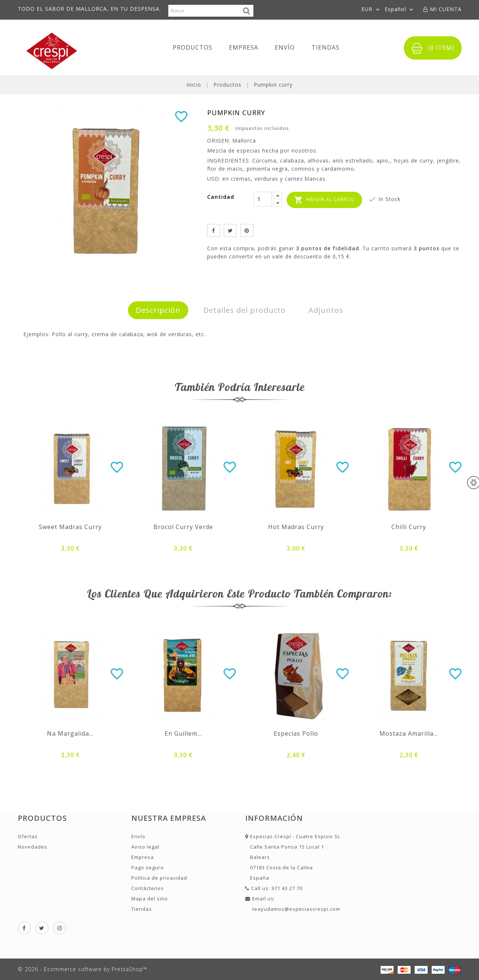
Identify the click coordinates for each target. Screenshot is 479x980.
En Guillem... (183, 733)
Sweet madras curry (70, 527)
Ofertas (28, 836)
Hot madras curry (296, 527)
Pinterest (247, 230)
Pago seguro (148, 867)
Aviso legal (145, 847)
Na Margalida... (70, 733)
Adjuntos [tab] (326, 310)
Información (274, 818)
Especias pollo (296, 733)
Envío (285, 47)
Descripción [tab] (158, 310)
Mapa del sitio (150, 899)
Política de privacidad (159, 878)
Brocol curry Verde (183, 527)
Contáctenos (148, 888)
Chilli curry (409, 527)
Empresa (244, 47)
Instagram (60, 928)
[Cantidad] (263, 199)
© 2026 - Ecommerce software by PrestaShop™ (82, 969)
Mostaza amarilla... (409, 733)
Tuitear (230, 230)
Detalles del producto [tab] (244, 310)
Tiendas (325, 47)
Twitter (42, 928)
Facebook (24, 928)
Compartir (214, 230)
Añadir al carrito (324, 200)
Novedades (33, 847)
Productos (193, 47)
